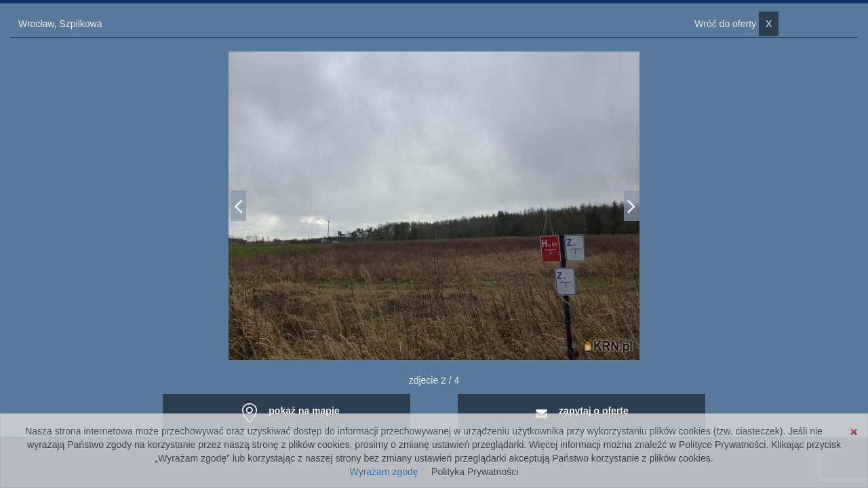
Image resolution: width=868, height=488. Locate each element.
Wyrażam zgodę (384, 472)
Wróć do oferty (736, 24)
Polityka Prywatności (475, 472)
